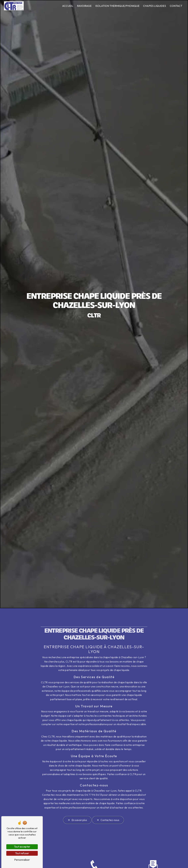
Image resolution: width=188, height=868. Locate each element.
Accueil (68, 6)
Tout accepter (22, 847)
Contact (176, 6)
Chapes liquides (155, 6)
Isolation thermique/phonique (117, 6)
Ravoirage (84, 6)
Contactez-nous (108, 807)
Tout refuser (22, 853)
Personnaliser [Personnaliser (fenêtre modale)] (22, 860)
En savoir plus (77, 807)
